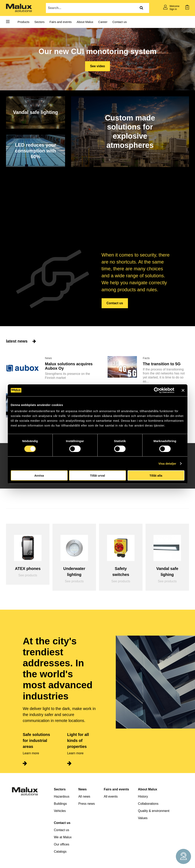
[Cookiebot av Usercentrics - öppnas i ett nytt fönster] (157, 390)
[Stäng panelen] (183, 390)
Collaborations (148, 804)
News (82, 789)
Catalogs (60, 852)
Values (143, 818)
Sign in (173, 9)
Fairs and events (61, 22)
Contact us (120, 22)
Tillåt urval (97, 475)
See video (97, 66)
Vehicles (60, 811)
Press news (87, 804)
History (143, 796)
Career (103, 22)
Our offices (62, 844)
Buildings (60, 804)
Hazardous (62, 796)
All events (111, 796)
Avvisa (39, 475)
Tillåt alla (156, 475)
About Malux (85, 22)
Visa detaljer (167, 463)
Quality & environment (154, 811)
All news (84, 796)
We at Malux (63, 837)
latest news (21, 341)
